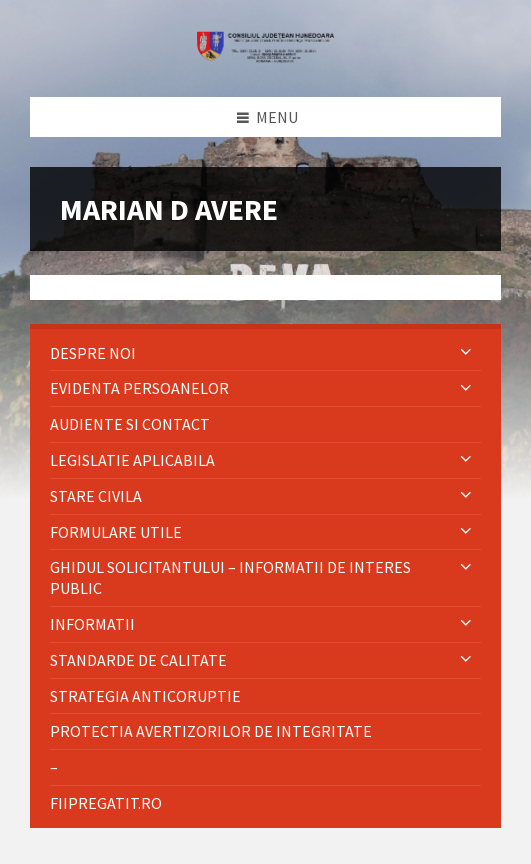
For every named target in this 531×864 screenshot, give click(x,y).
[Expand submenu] (466, 353)
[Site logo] (266, 57)
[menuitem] (265, 353)
